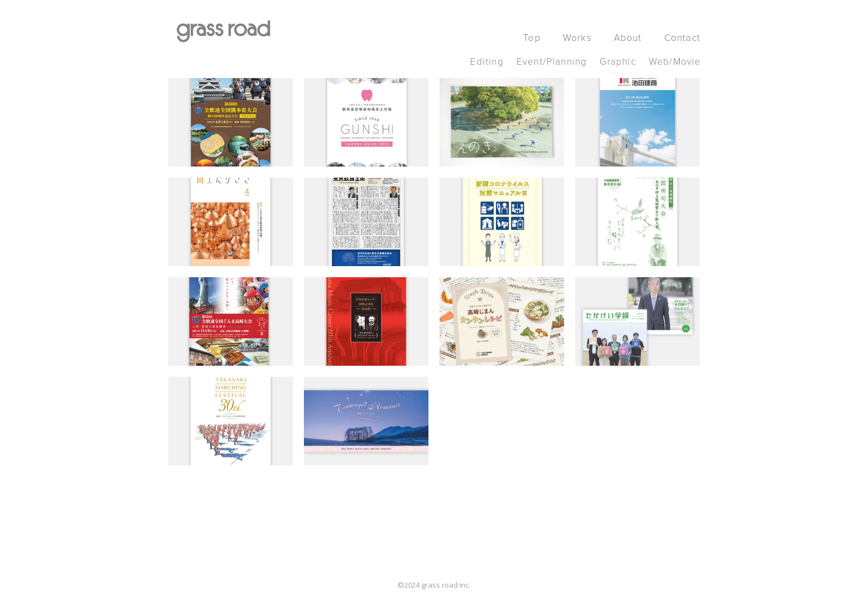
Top (532, 38)
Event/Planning (552, 62)
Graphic (618, 62)
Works (577, 38)
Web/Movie (675, 62)
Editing (487, 62)
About (628, 38)
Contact (682, 38)
